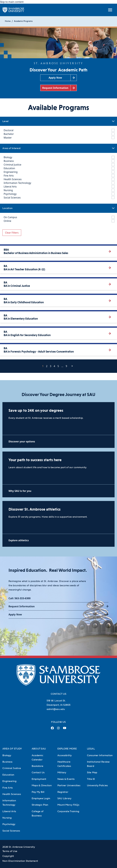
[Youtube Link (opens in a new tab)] (65, 729)
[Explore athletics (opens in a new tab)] (58, 540)
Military (62, 773)
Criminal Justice (12, 768)
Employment (39, 779)
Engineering (9, 781)
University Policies (97, 785)
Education (8, 775)
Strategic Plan (40, 805)
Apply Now (15, 614)
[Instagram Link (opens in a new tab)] (58, 729)
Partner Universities (69, 785)
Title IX (91, 779)
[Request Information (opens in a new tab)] (59, 88)
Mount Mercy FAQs (68, 805)
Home (8, 21)
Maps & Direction (42, 785)
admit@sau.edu (56, 709)
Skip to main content (12, 2)
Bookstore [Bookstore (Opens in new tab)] (37, 766)
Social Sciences (11, 831)
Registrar (63, 792)
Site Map (92, 773)
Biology (7, 755)
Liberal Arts (9, 811)
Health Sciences (12, 794)
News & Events (66, 779)
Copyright (8, 856)
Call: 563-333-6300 (19, 598)
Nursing (7, 818)
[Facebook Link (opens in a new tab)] (52, 729)
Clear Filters (12, 233)
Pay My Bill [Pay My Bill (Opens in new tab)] (38, 792)
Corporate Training (68, 811)
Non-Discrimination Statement (20, 861)
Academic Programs (23, 21)
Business (7, 762)
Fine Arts (8, 788)
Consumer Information (100, 755)
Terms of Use (10, 851)
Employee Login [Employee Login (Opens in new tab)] (41, 798)
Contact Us (38, 773)
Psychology (9, 824)
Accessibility (65, 755)
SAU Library (64, 798)
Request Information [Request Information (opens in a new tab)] (22, 606)
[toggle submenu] (110, 10)
